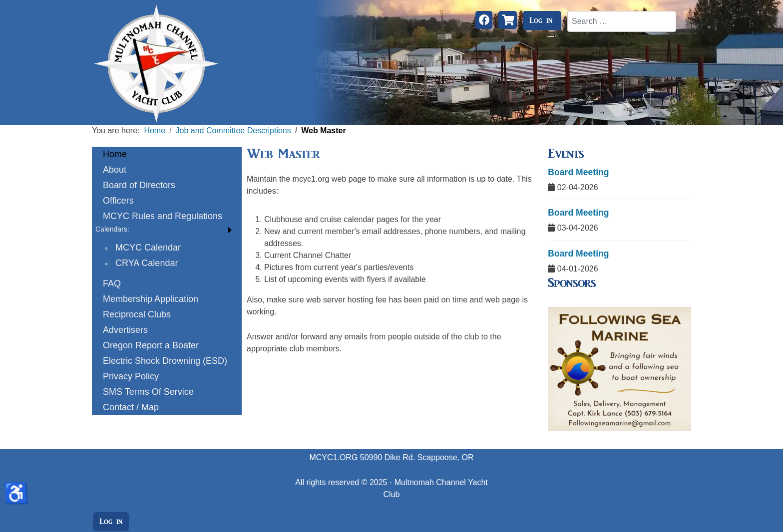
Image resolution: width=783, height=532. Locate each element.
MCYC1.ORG (333, 457)
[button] (167, 229)
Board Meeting (578, 172)
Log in (541, 20)
